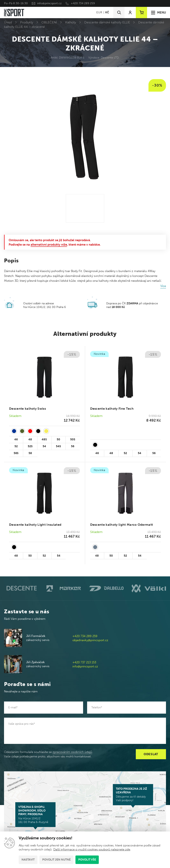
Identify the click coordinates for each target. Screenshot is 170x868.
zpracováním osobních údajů (72, 752)
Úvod (8, 22)
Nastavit (28, 860)
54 (44, 446)
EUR (99, 12)
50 (58, 439)
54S (58, 446)
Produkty (27, 22)
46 (16, 439)
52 (16, 446)
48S (44, 439)
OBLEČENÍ (49, 22)
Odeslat (151, 754)
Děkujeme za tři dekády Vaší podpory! (133, 795)
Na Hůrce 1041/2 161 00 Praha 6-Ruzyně (35, 815)
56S (16, 453)
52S (30, 446)
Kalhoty (71, 22)
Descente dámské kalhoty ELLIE (107, 22)
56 (73, 446)
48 (30, 439)
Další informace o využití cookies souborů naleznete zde (92, 849)
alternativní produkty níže (49, 245)
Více (163, 286)
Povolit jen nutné (56, 860)
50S (73, 439)
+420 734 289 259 (83, 3)
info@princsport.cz (49, 3)
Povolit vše (87, 860)
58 (30, 453)
